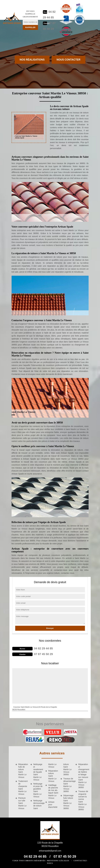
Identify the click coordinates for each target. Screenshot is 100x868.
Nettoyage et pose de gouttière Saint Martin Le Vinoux (38, 790)
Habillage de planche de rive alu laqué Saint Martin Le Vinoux (53, 792)
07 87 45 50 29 (43, 654)
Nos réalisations (32, 60)
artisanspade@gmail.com (50, 851)
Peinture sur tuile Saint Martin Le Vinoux (22, 803)
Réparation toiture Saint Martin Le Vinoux (53, 776)
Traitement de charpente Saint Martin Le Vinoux (23, 788)
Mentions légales (58, 861)
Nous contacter (68, 60)
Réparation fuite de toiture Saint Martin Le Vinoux (23, 771)
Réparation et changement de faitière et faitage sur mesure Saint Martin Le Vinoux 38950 (83, 776)
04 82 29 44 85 (43, 648)
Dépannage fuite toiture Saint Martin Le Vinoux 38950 (68, 802)
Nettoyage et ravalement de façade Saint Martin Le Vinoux (38, 772)
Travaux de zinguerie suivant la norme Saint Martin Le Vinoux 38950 (83, 800)
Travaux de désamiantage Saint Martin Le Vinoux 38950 (68, 785)
